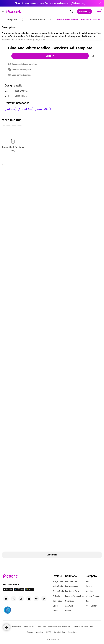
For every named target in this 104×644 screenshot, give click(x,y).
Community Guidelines (35, 632)
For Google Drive (72, 591)
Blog (87, 601)
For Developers (72, 586)
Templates (57, 601)
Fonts (55, 611)
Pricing (68, 611)
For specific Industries (75, 596)
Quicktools (70, 601)
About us (89, 591)
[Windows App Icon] (30, 590)
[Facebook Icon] (6, 599)
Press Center (91, 606)
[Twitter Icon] (14, 599)
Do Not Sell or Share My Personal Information (54, 626)
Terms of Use (16, 626)
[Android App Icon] (19, 590)
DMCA (49, 632)
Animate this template (21, 70)
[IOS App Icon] (8, 590)
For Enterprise (71, 581)
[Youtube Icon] (36, 599)
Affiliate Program (93, 596)
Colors (56, 606)
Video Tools (58, 586)
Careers (89, 586)
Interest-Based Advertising (83, 626)
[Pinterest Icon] (44, 599)
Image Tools (58, 581)
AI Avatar (69, 606)
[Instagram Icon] (21, 599)
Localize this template (21, 75)
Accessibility (73, 632)
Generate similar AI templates (25, 64)
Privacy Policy (29, 626)
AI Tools (56, 596)
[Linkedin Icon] (29, 599)
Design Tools (58, 591)
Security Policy (60, 632)
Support (89, 581)
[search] (71, 11)
